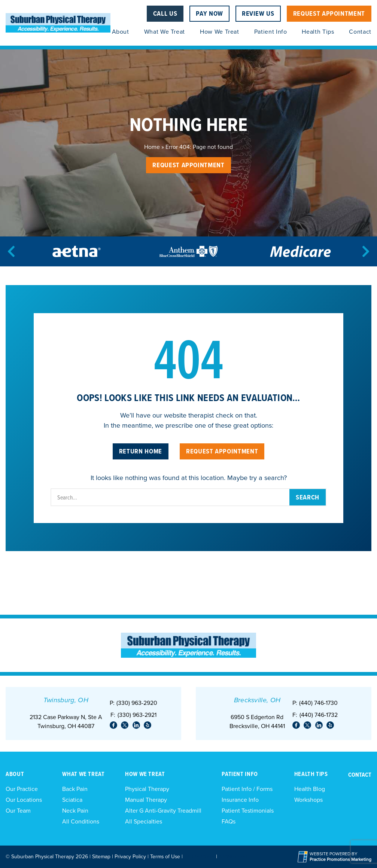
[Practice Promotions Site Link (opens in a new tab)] (304, 857)
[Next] (366, 251)
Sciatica (72, 800)
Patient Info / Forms (247, 789)
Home (152, 147)
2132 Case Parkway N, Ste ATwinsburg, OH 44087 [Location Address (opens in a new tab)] (66, 722)
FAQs (229, 821)
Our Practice (22, 789)
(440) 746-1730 (318, 703)
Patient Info (271, 32)
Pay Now (209, 13)
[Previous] (11, 251)
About (121, 32)
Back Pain (75, 789)
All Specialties (144, 821)
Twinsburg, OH (66, 700)
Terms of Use (165, 857)
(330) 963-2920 (137, 703)
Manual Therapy (146, 800)
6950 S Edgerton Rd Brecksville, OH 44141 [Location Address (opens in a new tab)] (257, 722)
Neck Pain (75, 811)
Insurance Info (240, 800)
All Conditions (81, 821)
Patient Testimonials (248, 811)
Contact (360, 32)
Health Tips (318, 32)
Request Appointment (329, 13)
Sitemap (101, 857)
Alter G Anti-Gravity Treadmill (163, 811)
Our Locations (24, 800)
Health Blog (310, 789)
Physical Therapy (147, 789)
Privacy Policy (130, 857)
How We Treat (220, 32)
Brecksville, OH (257, 700)
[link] (113, 725)
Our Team (18, 811)
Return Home (141, 451)
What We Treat (165, 32)
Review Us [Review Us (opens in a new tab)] (258, 13)
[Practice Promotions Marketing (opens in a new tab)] (340, 860)
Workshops (308, 800)
